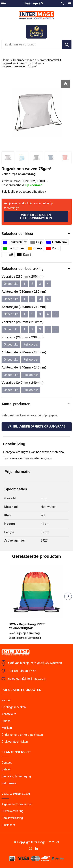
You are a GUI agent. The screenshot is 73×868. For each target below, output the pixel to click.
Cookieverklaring (12, 818)
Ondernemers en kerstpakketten (22, 735)
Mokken (7, 728)
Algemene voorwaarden (17, 804)
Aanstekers (9, 714)
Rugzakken (9, 63)
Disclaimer (8, 825)
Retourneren (10, 783)
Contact (7, 763)
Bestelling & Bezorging (16, 776)
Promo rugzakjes (30, 63)
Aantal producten (16, 404)
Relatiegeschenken (14, 707)
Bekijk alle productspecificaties (24, 192)
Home (5, 60)
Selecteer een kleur (17, 234)
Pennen (6, 700)
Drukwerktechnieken (15, 742)
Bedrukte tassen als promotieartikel (36, 60)
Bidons (6, 721)
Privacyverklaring (13, 811)
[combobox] (32, 45)
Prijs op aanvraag (24, 633)
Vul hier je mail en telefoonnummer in (36, 216)
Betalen (6, 769)
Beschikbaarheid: (25, 638)
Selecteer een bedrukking (23, 269)
